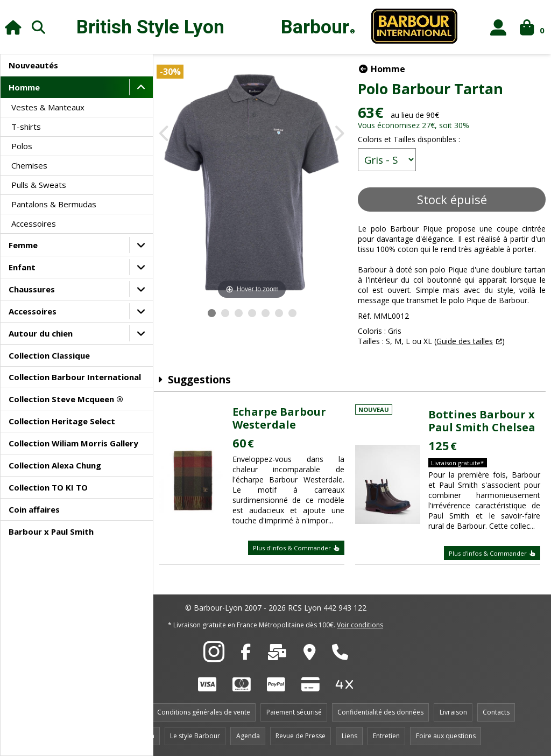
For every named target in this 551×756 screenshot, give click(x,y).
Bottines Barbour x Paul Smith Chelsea (484, 422)
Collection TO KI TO (48, 487)
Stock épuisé (454, 199)
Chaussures (32, 289)
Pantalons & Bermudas (54, 204)
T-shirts (26, 127)
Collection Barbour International (75, 377)
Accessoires (34, 223)
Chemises (29, 165)
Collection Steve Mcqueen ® (66, 399)
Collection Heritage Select (62, 421)
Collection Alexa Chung (55, 465)
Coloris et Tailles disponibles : (413, 139)
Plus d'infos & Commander (300, 549)
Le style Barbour (195, 736)
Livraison (453, 712)
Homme (24, 87)
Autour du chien (41, 333)
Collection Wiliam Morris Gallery (73, 443)
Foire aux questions (446, 736)
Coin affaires (34, 509)
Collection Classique (49, 355)
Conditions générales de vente (204, 712)
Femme (23, 245)
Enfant (22, 267)
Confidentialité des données (380, 712)
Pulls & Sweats (39, 185)
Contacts (496, 712)
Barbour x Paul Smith (51, 531)
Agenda (248, 736)
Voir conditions (360, 625)
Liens (349, 736)
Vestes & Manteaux (48, 107)
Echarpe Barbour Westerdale (285, 420)
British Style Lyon (150, 27)
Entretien (386, 736)
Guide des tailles (468, 351)
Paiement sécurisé (294, 712)
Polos (22, 146)
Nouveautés (33, 65)
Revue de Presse (301, 736)
